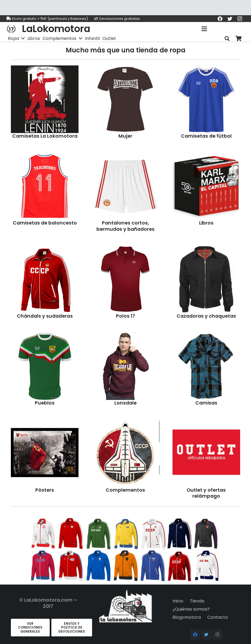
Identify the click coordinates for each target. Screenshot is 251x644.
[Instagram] (240, 19)
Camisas (206, 403)
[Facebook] (220, 19)
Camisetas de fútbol (206, 136)
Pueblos (45, 403)
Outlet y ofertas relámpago (206, 493)
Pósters (45, 490)
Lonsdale (125, 403)
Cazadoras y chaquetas (206, 316)
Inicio (178, 601)
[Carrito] (239, 39)
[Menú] (205, 29)
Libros (206, 223)
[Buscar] (227, 39)
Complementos (125, 490)
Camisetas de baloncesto (45, 223)
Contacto (218, 617)
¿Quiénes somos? (191, 609)
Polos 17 (125, 316)
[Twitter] (230, 19)
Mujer (125, 136)
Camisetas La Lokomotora (45, 136)
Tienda (197, 601)
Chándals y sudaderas (45, 316)
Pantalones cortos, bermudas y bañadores (125, 226)
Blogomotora (187, 617)
